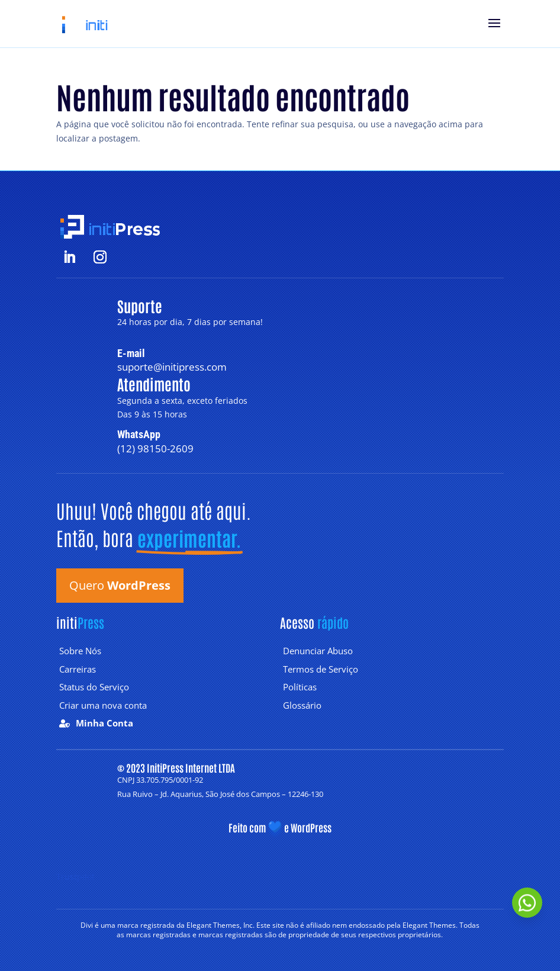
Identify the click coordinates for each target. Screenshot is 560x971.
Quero (120, 585)
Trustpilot (75, 877)
